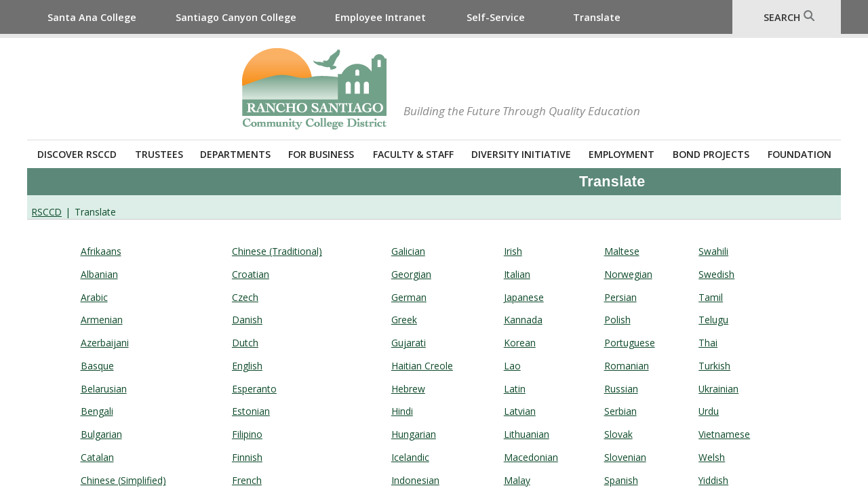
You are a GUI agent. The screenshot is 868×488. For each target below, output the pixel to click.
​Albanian (99, 274)
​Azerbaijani (105, 343)
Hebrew (408, 389)
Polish (617, 320)
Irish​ (513, 251)
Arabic (94, 297)
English (247, 366)
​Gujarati (409, 343)
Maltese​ (622, 251)
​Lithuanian (527, 434)
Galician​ (408, 251)
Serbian (620, 411)
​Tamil (711, 297)
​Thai (708, 343)
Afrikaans (101, 251)
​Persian (620, 297)
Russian (621, 389)
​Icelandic (410, 457)
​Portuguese (630, 343)
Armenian (102, 320)
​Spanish (621, 480)
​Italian (517, 274)
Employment (622, 154)
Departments (235, 154)
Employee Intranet (380, 17)
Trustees (159, 154)
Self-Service (496, 17)
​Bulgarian (101, 434)
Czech (245, 297)
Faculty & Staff (413, 154)
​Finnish (247, 457)
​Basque (97, 366)
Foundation (800, 154)
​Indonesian (415, 480)
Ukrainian (718, 389)
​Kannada (523, 320)
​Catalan (97, 457)
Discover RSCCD (77, 154)
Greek (404, 320)
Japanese (524, 297)
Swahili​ (713, 251)
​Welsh (712, 457)
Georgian (411, 274)
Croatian (251, 274)
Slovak (618, 434)
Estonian (251, 411)
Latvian (520, 411)
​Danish (247, 320)
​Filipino (247, 434)
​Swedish (716, 274)
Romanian (627, 366)
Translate (597, 17)
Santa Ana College (92, 17)
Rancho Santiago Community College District (314, 89)
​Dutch (245, 343)
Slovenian (625, 457)
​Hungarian (414, 434)
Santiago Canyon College (236, 17)
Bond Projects (711, 154)
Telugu (713, 320)
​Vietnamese (724, 434)
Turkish (714, 366)
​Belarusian (104, 389)
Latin (515, 389)
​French (247, 480)
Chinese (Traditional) (277, 251)
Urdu (709, 411)
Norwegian (628, 274)
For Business (321, 154)
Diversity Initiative (521, 154)
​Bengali (97, 411)
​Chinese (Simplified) (123, 480)
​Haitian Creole (422, 366)
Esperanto (254, 389)
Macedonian (531, 457)
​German (409, 297)
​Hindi (402, 411)
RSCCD (47, 212)
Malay (517, 480)
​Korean (520, 343)
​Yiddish (713, 480)
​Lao (512, 366)
